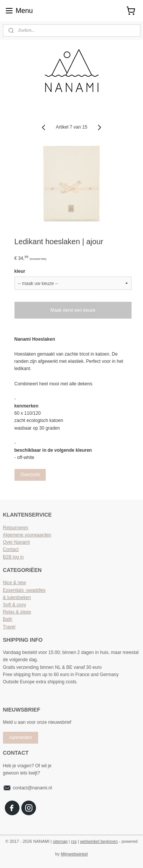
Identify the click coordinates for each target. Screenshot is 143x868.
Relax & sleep (17, 612)
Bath (8, 619)
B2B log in (14, 557)
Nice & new (15, 583)
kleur (20, 271)
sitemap (60, 841)
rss (74, 841)
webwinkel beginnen (99, 841)
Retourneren (16, 528)
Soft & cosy (15, 605)
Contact (11, 549)
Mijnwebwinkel (74, 854)
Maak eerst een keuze (73, 310)
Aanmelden (20, 738)
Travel (9, 627)
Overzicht (30, 475)
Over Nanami (17, 542)
